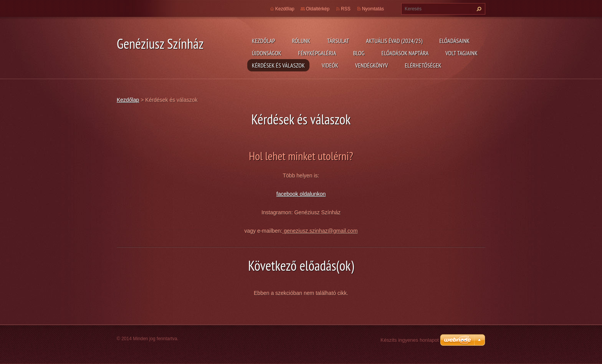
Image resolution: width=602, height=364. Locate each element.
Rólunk (301, 41)
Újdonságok (267, 53)
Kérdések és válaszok (278, 65)
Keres (478, 9)
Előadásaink (454, 41)
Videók (330, 65)
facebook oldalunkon (301, 194)
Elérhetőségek (423, 65)
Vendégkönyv (372, 65)
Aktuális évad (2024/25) (394, 41)
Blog (359, 53)
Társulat (338, 41)
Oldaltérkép (318, 9)
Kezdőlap (263, 41)
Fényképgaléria (317, 53)
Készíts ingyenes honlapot (410, 340)
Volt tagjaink (461, 53)
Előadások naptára (405, 53)
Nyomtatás (373, 9)
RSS (346, 9)
